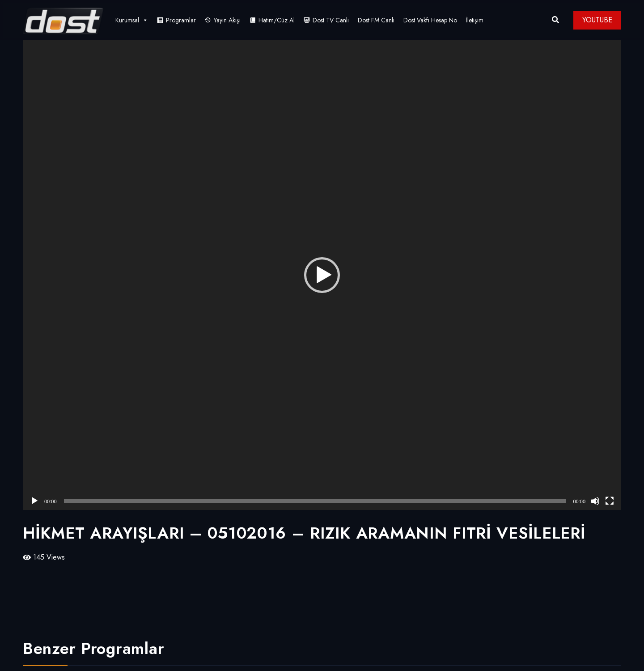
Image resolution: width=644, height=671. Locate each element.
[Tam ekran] (610, 501)
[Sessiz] (595, 501)
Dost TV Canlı (331, 20)
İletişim (475, 20)
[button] (322, 275)
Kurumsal (132, 20)
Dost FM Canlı (376, 20)
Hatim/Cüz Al (277, 20)
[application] (322, 275)
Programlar (181, 20)
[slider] (315, 501)
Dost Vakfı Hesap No (430, 20)
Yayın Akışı (227, 20)
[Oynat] (34, 501)
